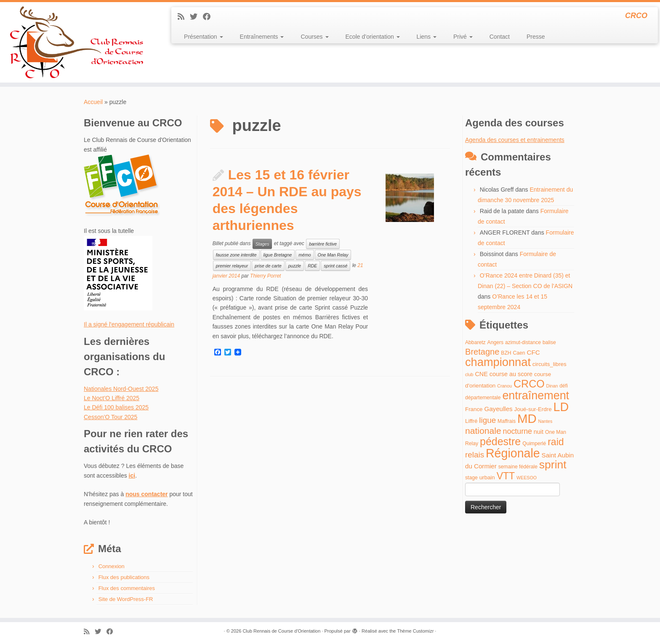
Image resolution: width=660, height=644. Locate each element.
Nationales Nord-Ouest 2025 (121, 389)
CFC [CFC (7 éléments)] (533, 352)
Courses (314, 37)
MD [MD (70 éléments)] (527, 418)
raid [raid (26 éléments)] (556, 442)
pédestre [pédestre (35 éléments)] (500, 441)
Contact (500, 37)
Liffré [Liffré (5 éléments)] (471, 421)
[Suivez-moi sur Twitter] (196, 17)
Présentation (204, 37)
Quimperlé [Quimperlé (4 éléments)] (534, 444)
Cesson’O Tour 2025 (110, 417)
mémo (305, 255)
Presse (536, 37)
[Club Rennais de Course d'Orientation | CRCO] (76, 42)
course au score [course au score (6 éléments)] (511, 374)
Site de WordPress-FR (126, 599)
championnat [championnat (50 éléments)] (498, 362)
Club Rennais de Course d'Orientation (281, 631)
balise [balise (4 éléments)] (549, 342)
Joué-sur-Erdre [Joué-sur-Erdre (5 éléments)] (533, 409)
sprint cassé (335, 266)
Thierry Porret (265, 276)
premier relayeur (232, 266)
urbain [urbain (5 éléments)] (487, 477)
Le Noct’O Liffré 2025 (112, 398)
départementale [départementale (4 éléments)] (483, 398)
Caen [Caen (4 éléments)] (519, 353)
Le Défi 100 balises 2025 (116, 407)
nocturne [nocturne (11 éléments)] (518, 431)
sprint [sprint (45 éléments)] (553, 465)
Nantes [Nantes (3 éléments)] (546, 421)
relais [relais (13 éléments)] (475, 455)
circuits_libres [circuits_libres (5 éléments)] (550, 364)
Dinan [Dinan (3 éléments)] (552, 386)
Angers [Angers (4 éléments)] (496, 342)
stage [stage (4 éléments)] (471, 478)
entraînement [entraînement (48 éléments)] (536, 395)
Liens (427, 37)
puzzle (295, 266)
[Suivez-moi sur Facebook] (209, 17)
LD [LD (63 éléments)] (561, 407)
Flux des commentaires (127, 588)
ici (132, 476)
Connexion (112, 566)
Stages (262, 244)
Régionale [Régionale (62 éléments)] (513, 453)
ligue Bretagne (278, 255)
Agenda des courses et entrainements (515, 140)
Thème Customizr (416, 631)
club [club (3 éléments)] (469, 374)
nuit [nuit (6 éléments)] (539, 432)
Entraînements (262, 37)
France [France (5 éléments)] (474, 409)
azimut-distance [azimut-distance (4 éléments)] (523, 342)
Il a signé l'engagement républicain (129, 324)
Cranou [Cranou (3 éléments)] (504, 386)
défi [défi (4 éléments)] (564, 386)
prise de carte (268, 266)
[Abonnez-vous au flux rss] (184, 17)
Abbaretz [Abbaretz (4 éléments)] (475, 342)
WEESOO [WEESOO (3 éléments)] (527, 478)
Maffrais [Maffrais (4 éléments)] (507, 421)
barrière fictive (323, 244)
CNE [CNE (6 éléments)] (481, 374)
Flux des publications (124, 577)
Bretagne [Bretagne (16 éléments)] (482, 352)
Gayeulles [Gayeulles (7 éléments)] (498, 409)
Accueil (93, 102)
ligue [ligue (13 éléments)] (487, 420)
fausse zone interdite (236, 255)
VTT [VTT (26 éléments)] (506, 476)
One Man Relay (333, 255)
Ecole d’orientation (373, 37)
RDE (312, 266)
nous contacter (146, 494)
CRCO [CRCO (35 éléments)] (529, 384)
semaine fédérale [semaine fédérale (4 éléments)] (518, 467)
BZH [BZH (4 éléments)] (506, 353)
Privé (463, 37)
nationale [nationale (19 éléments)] (483, 431)
